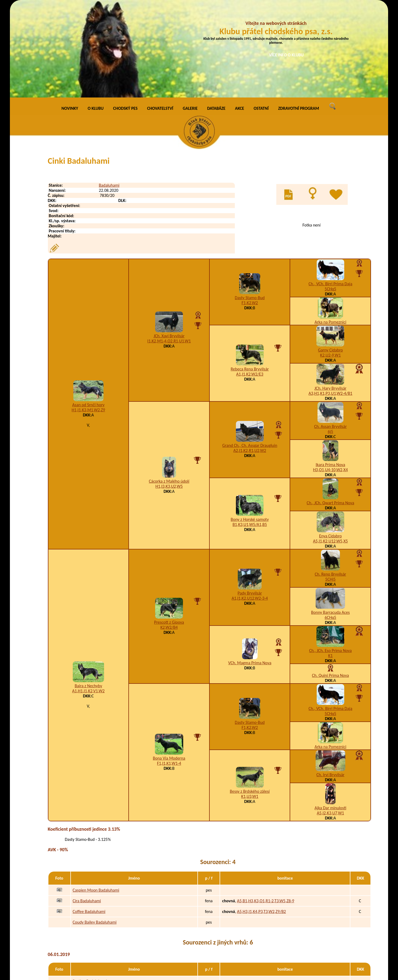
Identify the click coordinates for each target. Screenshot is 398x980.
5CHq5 (330, 196)
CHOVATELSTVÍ (160, 16)
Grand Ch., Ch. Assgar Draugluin (250, 353)
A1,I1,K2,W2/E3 (250, 282)
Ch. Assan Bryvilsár (330, 334)
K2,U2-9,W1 (330, 263)
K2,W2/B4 (169, 535)
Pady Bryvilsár (250, 501)
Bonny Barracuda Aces (330, 520)
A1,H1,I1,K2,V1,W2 (88, 599)
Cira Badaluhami (87, 808)
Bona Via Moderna (169, 666)
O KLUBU (96, 16)
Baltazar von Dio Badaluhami (98, 910)
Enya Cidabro (330, 444)
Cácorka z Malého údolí (169, 389)
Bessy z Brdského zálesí (250, 699)
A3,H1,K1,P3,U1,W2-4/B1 (330, 301)
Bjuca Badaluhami (88, 921)
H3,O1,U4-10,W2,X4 (330, 377)
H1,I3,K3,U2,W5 (169, 394)
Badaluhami (109, 93)
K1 (330, 563)
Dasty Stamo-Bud (250, 206)
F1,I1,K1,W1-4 (169, 671)
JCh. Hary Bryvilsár (331, 296)
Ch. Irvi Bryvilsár (330, 682)
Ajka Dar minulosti (330, 715)
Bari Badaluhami (87, 932)
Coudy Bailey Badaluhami (95, 830)
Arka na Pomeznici (330, 230)
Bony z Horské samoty (250, 427)
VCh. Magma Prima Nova (250, 571)
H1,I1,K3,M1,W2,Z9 (88, 317)
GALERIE (190, 16)
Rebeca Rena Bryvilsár (250, 277)
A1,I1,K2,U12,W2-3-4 (250, 506)
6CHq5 (330, 525)
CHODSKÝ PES (125, 16)
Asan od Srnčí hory (88, 312)
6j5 (330, 339)
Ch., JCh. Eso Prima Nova (330, 558)
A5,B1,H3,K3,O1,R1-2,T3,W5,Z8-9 (266, 808)
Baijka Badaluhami (89, 942)
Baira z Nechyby (88, 594)
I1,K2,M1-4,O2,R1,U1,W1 (169, 249)
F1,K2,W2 (250, 211)
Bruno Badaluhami (89, 899)
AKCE (240, 16)
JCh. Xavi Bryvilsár (169, 244)
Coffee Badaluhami (89, 819)
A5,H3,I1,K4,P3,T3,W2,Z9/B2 (261, 819)
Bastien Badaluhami (90, 889)
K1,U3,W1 (250, 704)
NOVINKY (70, 16)
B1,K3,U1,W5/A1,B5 (250, 432)
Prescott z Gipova (169, 530)
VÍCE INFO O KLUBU (286, 55)
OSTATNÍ (261, 16)
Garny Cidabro (330, 258)
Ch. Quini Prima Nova (330, 583)
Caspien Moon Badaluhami (96, 798)
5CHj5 (330, 487)
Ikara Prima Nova (330, 372)
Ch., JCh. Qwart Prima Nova (330, 410)
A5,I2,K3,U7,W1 (330, 721)
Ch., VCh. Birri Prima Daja (331, 191)
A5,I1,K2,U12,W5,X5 (330, 449)
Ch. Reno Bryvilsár (330, 482)
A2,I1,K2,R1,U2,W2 (250, 358)
